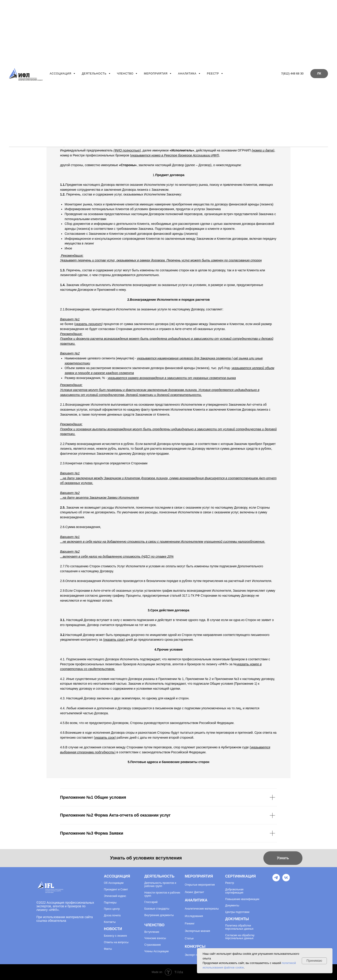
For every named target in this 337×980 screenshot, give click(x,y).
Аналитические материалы (202, 909)
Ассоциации (116, 883)
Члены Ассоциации (157, 951)
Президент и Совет (116, 890)
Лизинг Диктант (194, 892)
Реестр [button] (213, 74)
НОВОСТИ (113, 929)
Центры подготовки (237, 912)
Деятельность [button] (95, 74)
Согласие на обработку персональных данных (240, 937)
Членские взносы (155, 938)
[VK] (286, 880)
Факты (108, 949)
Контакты (110, 922)
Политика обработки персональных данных (239, 927)
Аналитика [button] (188, 74)
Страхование (153, 945)
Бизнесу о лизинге (115, 936)
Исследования (194, 916)
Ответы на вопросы (116, 942)
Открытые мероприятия (200, 885)
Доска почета (112, 916)
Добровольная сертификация (234, 891)
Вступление (152, 932)
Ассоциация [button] (61, 74)
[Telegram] (276, 880)
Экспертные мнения (197, 931)
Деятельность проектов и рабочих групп (160, 885)
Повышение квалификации (242, 899)
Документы (232, 906)
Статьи (189, 938)
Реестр (230, 883)
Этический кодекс (115, 896)
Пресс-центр (112, 909)
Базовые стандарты (157, 909)
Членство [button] (126, 74)
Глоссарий (151, 902)
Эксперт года (193, 955)
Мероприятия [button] (156, 74)
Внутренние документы (159, 915)
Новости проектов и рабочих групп (162, 894)
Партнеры (110, 903)
